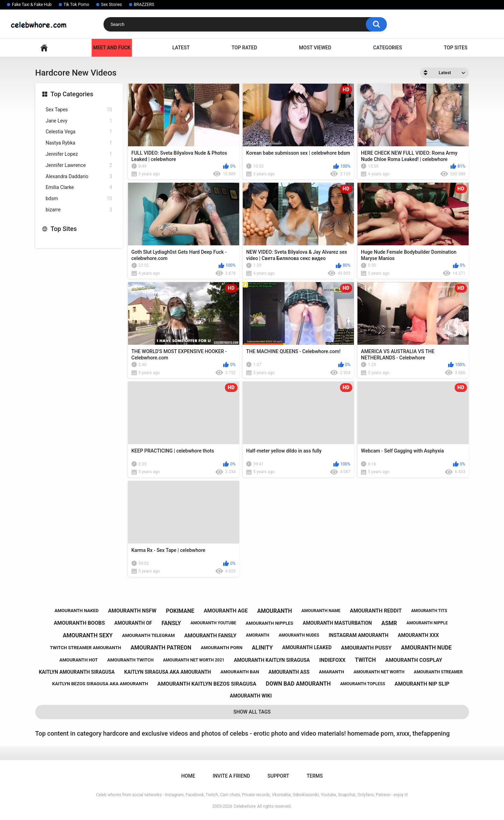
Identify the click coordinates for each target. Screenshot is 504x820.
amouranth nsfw (132, 611)
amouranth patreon (161, 648)
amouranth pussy (366, 648)
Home (44, 48)
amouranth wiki (251, 696)
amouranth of (133, 623)
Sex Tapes (79, 110)
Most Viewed (315, 48)
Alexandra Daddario (79, 177)
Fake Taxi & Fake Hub (32, 5)
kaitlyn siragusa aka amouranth (168, 672)
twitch (365, 660)
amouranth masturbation (337, 623)
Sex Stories (112, 5)
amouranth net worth (379, 672)
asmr (389, 623)
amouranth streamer (438, 672)
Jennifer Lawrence (79, 165)
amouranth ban (240, 672)
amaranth (332, 672)
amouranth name (321, 611)
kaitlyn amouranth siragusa (77, 672)
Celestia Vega (79, 132)
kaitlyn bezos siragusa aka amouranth (100, 684)
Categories (388, 48)
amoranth (258, 635)
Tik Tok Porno (76, 5)
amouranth (275, 611)
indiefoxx (332, 660)
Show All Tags (252, 712)
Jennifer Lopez (79, 154)
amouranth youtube (213, 623)
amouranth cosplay (414, 660)
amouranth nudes (299, 635)
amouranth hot (79, 660)
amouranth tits (429, 611)
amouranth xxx (418, 635)
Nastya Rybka (79, 143)
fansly (171, 623)
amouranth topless (363, 684)
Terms (315, 776)
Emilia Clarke (79, 187)
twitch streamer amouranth (86, 648)
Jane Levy (79, 121)
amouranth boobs (79, 623)
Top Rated (244, 48)
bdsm (79, 199)
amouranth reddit (376, 611)
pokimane (180, 611)
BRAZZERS (144, 5)
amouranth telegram (148, 635)
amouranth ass (289, 672)
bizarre (79, 210)
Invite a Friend (231, 776)
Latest (181, 48)
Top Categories (72, 94)
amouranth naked (77, 611)
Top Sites (456, 48)
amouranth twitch (131, 660)
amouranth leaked (307, 647)
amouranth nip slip (422, 684)
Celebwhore (245, 806)
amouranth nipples (269, 623)
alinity (262, 648)
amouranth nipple (427, 623)
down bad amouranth (298, 684)
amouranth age (226, 611)
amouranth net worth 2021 (194, 660)
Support (278, 776)
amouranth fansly (210, 636)
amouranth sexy (88, 635)
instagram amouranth (359, 635)
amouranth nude (427, 648)
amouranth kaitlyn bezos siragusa (207, 684)
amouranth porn (222, 648)
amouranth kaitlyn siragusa (272, 660)
